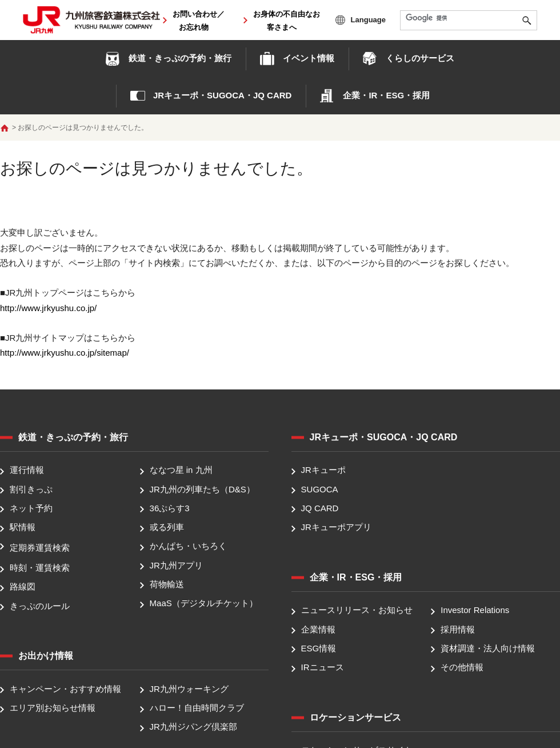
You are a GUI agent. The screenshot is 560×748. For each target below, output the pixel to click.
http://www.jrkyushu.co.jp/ (48, 308)
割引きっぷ (31, 489)
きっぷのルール (40, 606)
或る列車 (167, 527)
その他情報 (462, 667)
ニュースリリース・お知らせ (357, 610)
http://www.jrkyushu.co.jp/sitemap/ (65, 353)
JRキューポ (323, 470)
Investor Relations (475, 610)
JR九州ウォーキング (189, 689)
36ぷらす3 (170, 508)
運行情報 (27, 470)
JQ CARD (320, 508)
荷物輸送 (167, 584)
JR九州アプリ (176, 565)
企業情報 (318, 629)
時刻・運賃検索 (40, 568)
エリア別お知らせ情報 (53, 708)
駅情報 (23, 527)
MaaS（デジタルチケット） (204, 603)
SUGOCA (320, 489)
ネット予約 (31, 508)
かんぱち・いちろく (188, 546)
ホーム (5, 128)
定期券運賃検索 (40, 548)
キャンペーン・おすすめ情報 (65, 689)
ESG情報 (319, 648)
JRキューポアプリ (336, 527)
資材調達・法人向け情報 (488, 648)
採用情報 (458, 629)
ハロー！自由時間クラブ (197, 708)
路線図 (23, 587)
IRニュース (323, 667)
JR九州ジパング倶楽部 (193, 727)
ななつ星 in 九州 (181, 470)
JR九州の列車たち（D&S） (202, 489)
